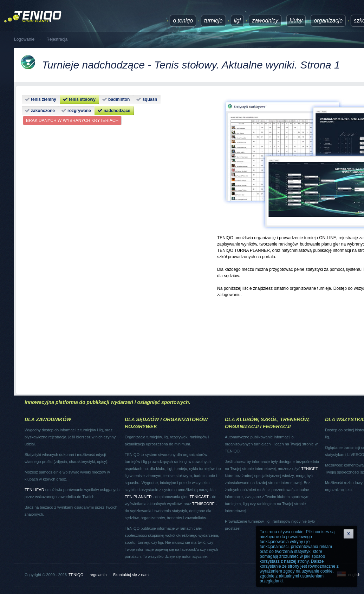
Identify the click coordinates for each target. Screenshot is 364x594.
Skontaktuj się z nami (131, 575)
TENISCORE (203, 504)
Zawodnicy (265, 21)
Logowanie (24, 39)
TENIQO (76, 575)
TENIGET (309, 469)
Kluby (296, 21)
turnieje (213, 21)
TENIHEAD (34, 490)
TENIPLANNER (138, 497)
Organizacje (328, 21)
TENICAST (199, 497)
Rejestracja (57, 39)
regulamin (98, 575)
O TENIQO (183, 21)
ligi (238, 21)
